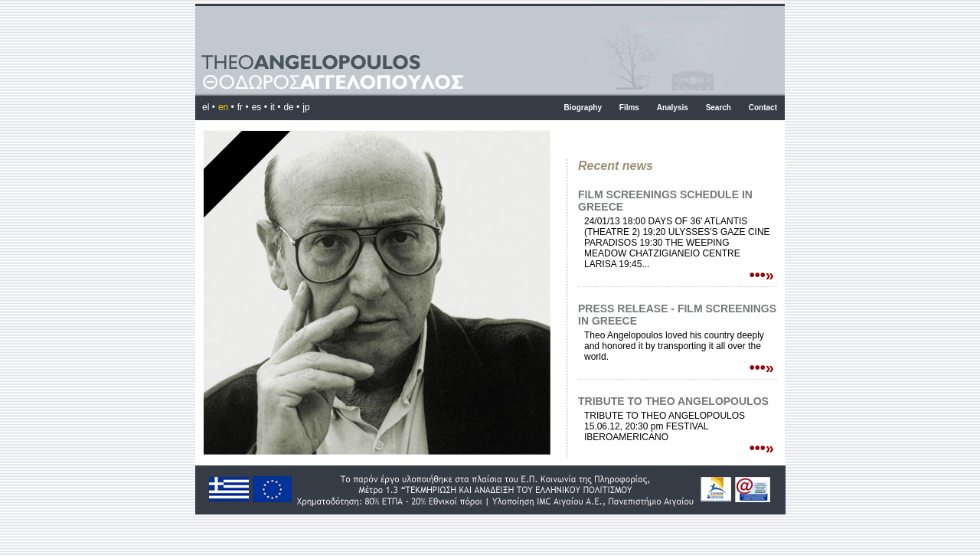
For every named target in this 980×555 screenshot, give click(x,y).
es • (260, 107)
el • (209, 107)
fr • (243, 107)
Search (719, 108)
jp (306, 107)
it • (276, 107)
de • (291, 107)
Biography (583, 108)
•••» (762, 275)
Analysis (673, 108)
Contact (763, 108)
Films (629, 108)
